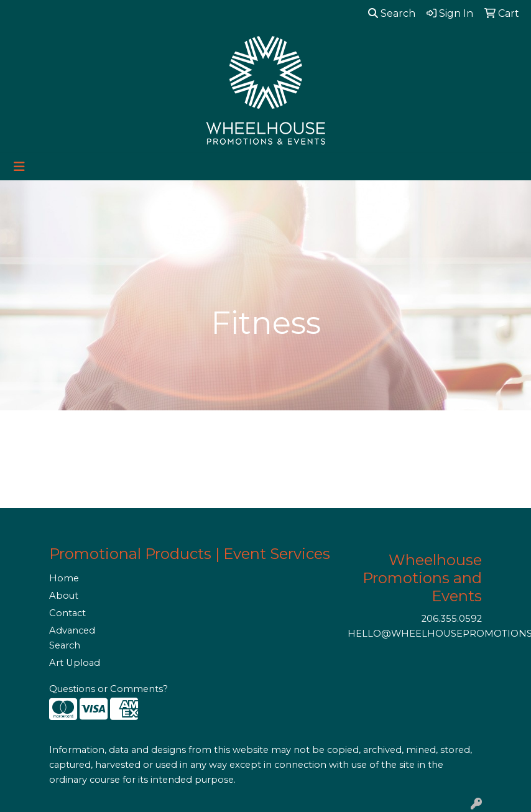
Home (64, 578)
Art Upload (75, 663)
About (64, 596)
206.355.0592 (452, 619)
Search (392, 13)
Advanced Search (72, 638)
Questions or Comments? (109, 689)
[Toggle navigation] (19, 167)
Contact (67, 613)
